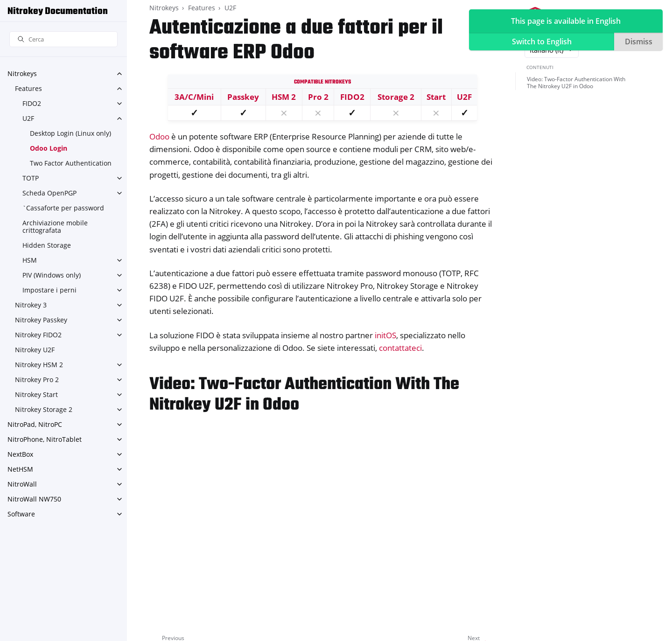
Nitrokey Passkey (41, 320)
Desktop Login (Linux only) (70, 133)
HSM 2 (284, 97)
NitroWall (22, 484)
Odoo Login (49, 148)
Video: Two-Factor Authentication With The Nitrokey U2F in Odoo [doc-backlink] (304, 395)
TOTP (31, 178)
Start (436, 97)
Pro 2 (318, 97)
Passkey (243, 97)
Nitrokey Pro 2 (37, 380)
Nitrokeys (22, 73)
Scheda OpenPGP (49, 193)
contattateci (400, 348)
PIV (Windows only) (52, 275)
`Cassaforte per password (63, 208)
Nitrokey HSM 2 (39, 365)
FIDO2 (32, 103)
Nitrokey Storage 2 (44, 409)
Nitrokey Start (36, 394)
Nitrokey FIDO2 (38, 335)
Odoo (159, 136)
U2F (28, 118)
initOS (385, 335)
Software (21, 514)
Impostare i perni (49, 290)
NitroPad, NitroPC (35, 424)
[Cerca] (63, 39)
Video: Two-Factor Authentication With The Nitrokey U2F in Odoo (576, 83)
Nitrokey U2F (35, 350)
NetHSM (20, 469)
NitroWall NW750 (34, 499)
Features (28, 88)
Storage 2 (396, 97)
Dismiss (639, 42)
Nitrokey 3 (31, 305)
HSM (30, 260)
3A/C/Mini (194, 97)
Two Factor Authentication (71, 163)
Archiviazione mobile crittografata (55, 226)
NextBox (20, 454)
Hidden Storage (47, 245)
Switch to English (542, 42)
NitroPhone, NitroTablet (45, 439)
